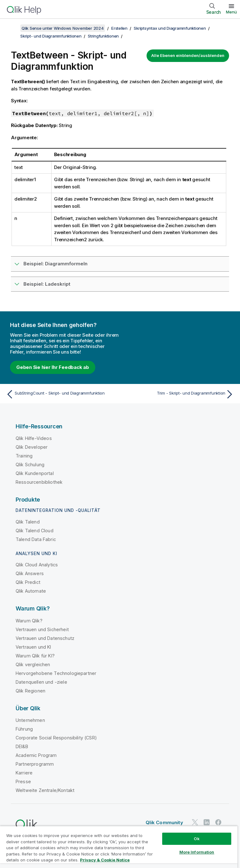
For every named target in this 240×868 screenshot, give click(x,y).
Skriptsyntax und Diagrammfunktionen (170, 28)
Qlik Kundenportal (35, 473)
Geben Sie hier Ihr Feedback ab (53, 367)
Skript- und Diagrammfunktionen (51, 36)
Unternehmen (30, 720)
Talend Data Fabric (36, 539)
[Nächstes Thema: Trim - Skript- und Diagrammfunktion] (179, 394)
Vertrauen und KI (33, 647)
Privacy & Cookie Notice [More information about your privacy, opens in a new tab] (105, 860)
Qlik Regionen (30, 691)
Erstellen (119, 28)
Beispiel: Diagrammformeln (55, 264)
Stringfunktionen (103, 36)
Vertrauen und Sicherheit (42, 629)
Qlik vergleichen (33, 664)
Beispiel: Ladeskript (47, 284)
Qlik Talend (28, 522)
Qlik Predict (28, 582)
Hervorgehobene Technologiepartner (56, 673)
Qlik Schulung (30, 465)
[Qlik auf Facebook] (218, 822)
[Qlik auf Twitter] (195, 822)
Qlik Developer (32, 447)
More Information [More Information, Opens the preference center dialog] (197, 852)
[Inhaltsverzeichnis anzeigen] (12, 28)
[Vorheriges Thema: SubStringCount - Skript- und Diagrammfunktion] (61, 394)
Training (24, 456)
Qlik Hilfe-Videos (34, 438)
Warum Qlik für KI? (35, 656)
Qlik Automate (31, 591)
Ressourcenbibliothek (39, 482)
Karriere (24, 773)
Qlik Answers (30, 573)
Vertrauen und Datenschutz (45, 638)
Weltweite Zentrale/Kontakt (45, 790)
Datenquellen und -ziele (41, 682)
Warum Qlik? (29, 621)
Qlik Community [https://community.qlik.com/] (164, 822)
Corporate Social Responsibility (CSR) (56, 738)
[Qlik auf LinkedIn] (207, 822)
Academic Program (36, 755)
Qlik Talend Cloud (35, 531)
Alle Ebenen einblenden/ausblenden (188, 55)
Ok (197, 839)
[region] (119, 847)
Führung (24, 729)
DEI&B (22, 746)
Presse (23, 781)
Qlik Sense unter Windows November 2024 (63, 28)
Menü (231, 12)
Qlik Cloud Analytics (37, 565)
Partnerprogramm (35, 764)
